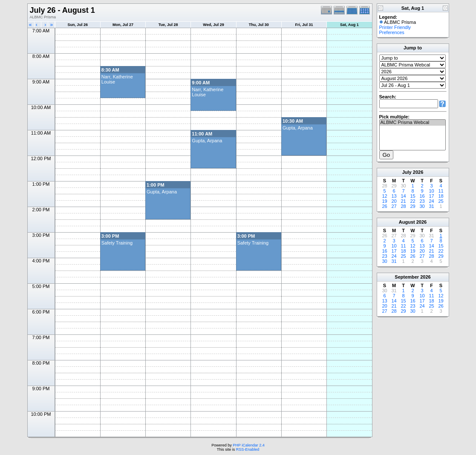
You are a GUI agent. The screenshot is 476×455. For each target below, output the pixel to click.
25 (441, 201)
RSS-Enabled (248, 449)
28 (403, 206)
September (407, 277)
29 (413, 206)
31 (431, 206)
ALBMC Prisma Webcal (413, 123)
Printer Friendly (395, 27)
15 (413, 196)
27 (394, 206)
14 (403, 196)
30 (422, 206)
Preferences (392, 32)
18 (441, 196)
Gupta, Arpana (298, 128)
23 (422, 201)
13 (394, 196)
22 (413, 201)
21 (403, 201)
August (407, 222)
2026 (418, 172)
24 (431, 201)
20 (394, 201)
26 (384, 206)
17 (431, 196)
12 (384, 196)
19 (384, 201)
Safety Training (117, 243)
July (407, 172)
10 (431, 191)
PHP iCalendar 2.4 (248, 445)
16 (422, 196)
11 (441, 191)
